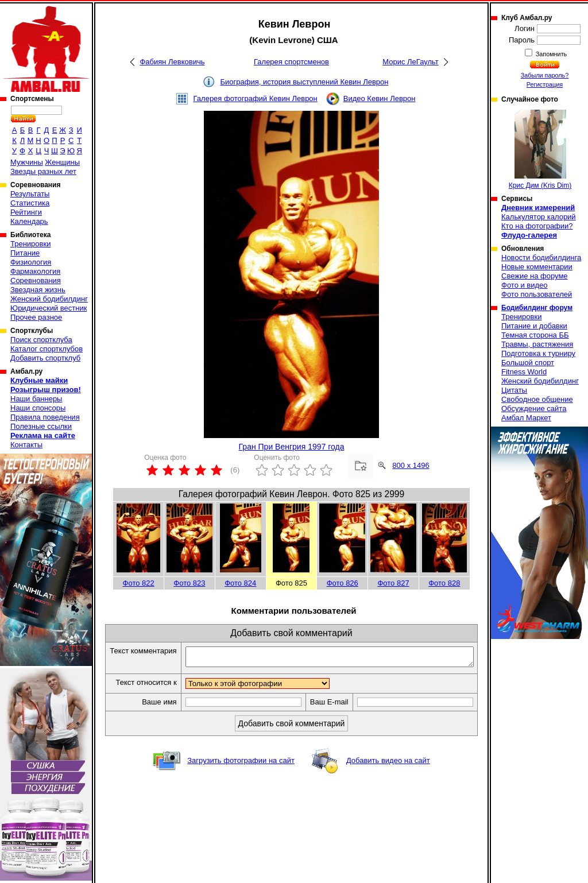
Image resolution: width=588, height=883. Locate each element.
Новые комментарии (537, 267)
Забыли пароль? (545, 75)
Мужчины (27, 162)
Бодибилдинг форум (537, 308)
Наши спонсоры (38, 408)
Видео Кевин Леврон (380, 98)
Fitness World (524, 372)
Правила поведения (45, 417)
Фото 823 (189, 583)
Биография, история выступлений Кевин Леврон (305, 82)
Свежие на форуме (535, 276)
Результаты (30, 194)
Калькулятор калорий (539, 217)
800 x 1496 (411, 465)
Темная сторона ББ (535, 335)
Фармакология (35, 271)
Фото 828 (444, 583)
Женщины (62, 162)
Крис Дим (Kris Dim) (540, 150)
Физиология (31, 262)
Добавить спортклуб (45, 358)
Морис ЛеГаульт (410, 62)
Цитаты (514, 390)
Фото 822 (139, 583)
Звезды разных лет (43, 171)
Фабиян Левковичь (172, 62)
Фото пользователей (537, 294)
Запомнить (551, 54)
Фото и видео (525, 285)
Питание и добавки (534, 326)
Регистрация (545, 84)
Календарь (29, 221)
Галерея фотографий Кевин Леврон (256, 98)
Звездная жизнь (38, 290)
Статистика (30, 203)
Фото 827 (393, 583)
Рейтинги (26, 212)
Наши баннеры (36, 399)
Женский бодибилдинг (49, 299)
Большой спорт (528, 363)
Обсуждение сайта (534, 408)
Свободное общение (537, 399)
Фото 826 (343, 583)
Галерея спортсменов (291, 62)
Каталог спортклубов (47, 349)
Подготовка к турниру (538, 353)
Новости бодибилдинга (541, 257)
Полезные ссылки (41, 426)
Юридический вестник (49, 308)
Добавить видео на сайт (388, 781)
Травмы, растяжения (537, 344)
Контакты (26, 445)
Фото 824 (240, 583)
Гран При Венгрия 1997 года (292, 447)
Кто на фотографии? (537, 226)
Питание (25, 253)
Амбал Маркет (526, 418)
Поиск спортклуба (41, 340)
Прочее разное (36, 317)
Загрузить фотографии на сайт (241, 781)
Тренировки (30, 244)
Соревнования (36, 280)
